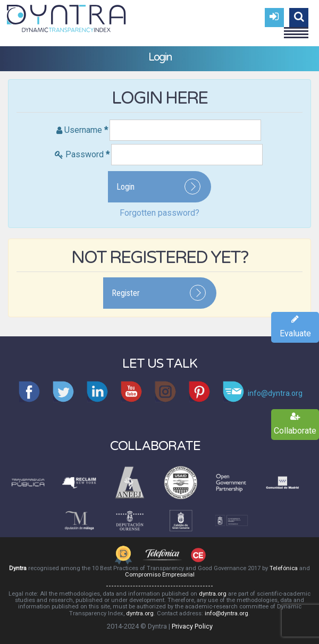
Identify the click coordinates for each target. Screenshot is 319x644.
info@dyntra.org (226, 613)
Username (86, 130)
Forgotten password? (159, 213)
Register (126, 293)
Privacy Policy (192, 626)
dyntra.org (213, 594)
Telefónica (284, 568)
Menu (296, 28)
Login (125, 187)
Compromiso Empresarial (160, 575)
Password (87, 154)
